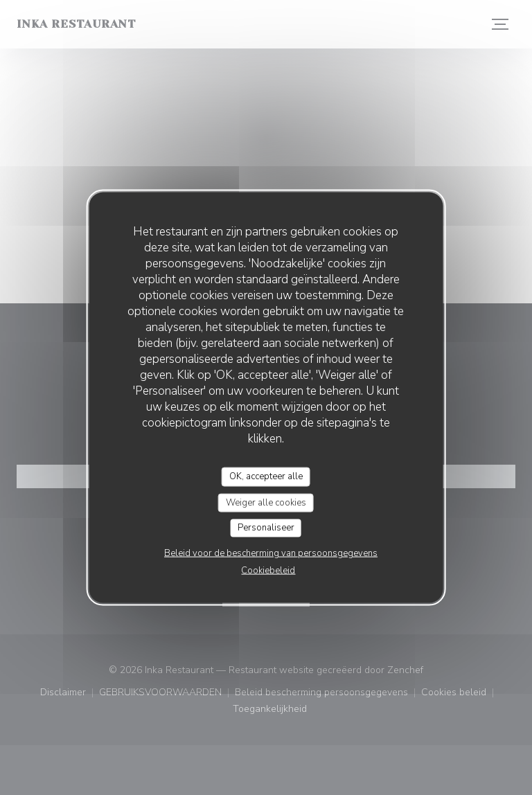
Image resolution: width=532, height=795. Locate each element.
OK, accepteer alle (266, 476)
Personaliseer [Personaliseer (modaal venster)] (266, 528)
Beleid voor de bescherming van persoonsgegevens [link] (271, 553)
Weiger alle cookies (266, 502)
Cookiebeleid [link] (268, 570)
